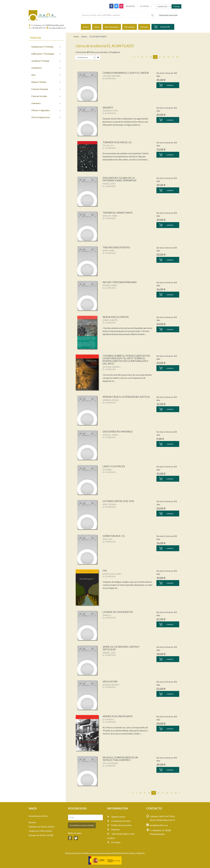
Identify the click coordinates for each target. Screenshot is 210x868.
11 (146, 57)
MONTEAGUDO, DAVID (112, 574)
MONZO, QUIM (109, 184)
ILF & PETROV (108, 720)
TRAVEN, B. (107, 615)
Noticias (144, 27)
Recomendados (112, 27)
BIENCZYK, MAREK (110, 216)
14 (160, 57)
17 (173, 57)
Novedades (130, 27)
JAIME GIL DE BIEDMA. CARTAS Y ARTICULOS (121, 648)
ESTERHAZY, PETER (110, 111)
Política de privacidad (119, 825)
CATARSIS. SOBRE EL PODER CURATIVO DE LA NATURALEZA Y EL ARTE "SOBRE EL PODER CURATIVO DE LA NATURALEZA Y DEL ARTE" (127, 360)
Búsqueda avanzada (168, 15)
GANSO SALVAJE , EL (114, 536)
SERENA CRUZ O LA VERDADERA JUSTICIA (126, 397)
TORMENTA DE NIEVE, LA (117, 142)
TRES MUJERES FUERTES (117, 247)
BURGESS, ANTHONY (111, 685)
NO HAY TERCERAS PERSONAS (120, 282)
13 (156, 57)
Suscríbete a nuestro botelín (82, 825)
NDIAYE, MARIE (108, 251)
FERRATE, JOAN (109, 653)
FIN (105, 571)
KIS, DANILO (107, 470)
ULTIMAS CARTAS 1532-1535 (118, 501)
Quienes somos (116, 817)
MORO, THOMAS (109, 504)
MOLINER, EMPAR (110, 285)
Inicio (76, 36)
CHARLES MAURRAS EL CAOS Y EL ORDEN (126, 73)
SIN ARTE (108, 108)
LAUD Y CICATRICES (114, 466)
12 (151, 57)
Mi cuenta (114, 842)
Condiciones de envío (119, 821)
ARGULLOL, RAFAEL (110, 435)
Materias (113, 829)
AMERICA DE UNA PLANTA (118, 716)
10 (142, 57)
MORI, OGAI (107, 539)
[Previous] (131, 57)
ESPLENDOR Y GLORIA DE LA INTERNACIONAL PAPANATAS (120, 179)
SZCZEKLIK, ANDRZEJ (111, 367)
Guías (97, 27)
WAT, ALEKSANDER (110, 763)
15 (164, 57)
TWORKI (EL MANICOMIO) (118, 213)
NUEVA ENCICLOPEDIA (116, 317)
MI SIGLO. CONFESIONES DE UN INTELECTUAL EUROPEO (120, 759)
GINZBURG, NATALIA (111, 400)
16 (168, 57)
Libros (86, 27)
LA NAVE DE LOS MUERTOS (118, 612)
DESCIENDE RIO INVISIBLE (118, 432)
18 (177, 57)
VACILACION (110, 681)
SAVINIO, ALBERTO (110, 320)
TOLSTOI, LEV (108, 145)
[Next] (131, 61)
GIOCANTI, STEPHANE (111, 76)
